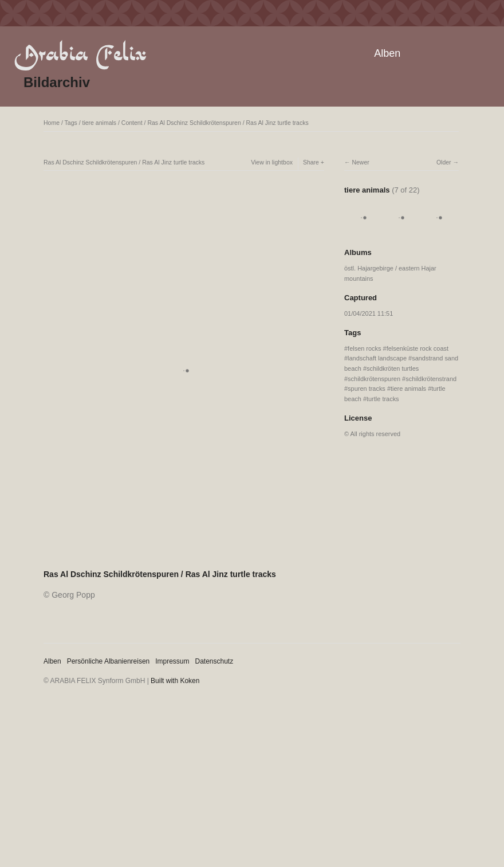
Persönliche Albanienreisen (109, 661)
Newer (360, 162)
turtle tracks (383, 399)
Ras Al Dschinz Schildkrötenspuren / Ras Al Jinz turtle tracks (228, 123)
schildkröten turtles (393, 368)
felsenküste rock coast (418, 348)
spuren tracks (367, 389)
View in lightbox (272, 162)
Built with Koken (175, 681)
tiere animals (100, 123)
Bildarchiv (57, 82)
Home (52, 123)
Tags (71, 123)
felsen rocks (364, 348)
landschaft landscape (377, 358)
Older (444, 162)
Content (132, 123)
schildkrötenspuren (374, 379)
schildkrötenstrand (431, 379)
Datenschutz (214, 661)
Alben (387, 53)
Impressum (172, 661)
